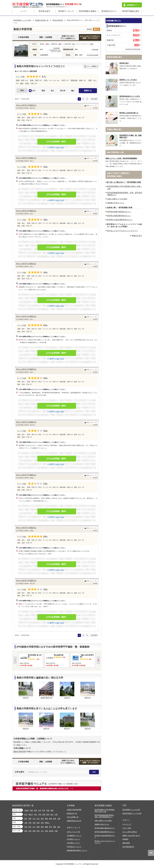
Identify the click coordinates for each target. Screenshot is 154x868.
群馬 (48, 815)
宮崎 (46, 831)
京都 (34, 823)
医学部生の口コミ (109, 11)
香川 (51, 827)
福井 (42, 819)
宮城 (48, 810)
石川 (34, 819)
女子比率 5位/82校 (93, 55)
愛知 (46, 819)
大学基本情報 (23, 37)
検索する (88, 91)
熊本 (38, 831)
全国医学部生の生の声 (74, 821)
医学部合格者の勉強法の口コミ (119, 212)
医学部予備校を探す (131, 11)
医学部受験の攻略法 (88, 11)
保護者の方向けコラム (116, 203)
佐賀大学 (26, 698)
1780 (136, 40)
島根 (38, 827)
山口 (34, 827)
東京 (26, 815)
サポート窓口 (127, 828)
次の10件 (94, 99)
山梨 (56, 815)
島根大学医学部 (19, 752)
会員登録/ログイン (133, 5)
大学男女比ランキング (74, 847)
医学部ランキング (66, 11)
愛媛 (46, 827)
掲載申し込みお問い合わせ (131, 836)
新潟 (26, 819)
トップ (23, 11)
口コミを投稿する (92, 66)
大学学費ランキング (73, 843)
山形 (40, 810)
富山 (38, 819)
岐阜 (55, 819)
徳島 (55, 827)
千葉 (40, 815)
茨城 (44, 815)
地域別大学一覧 (72, 813)
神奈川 (31, 815)
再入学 (63, 91)
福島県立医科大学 (46, 698)
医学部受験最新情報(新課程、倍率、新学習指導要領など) (105, 816)
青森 (31, 810)
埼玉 (36, 815)
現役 (43, 91)
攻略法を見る (137, 236)
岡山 (30, 827)
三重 (59, 819)
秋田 (36, 810)
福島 (52, 810)
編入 (73, 91)
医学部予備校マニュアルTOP (132, 813)
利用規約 (125, 839)
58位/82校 (95, 49)
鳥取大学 (67, 729)
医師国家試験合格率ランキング (77, 850)
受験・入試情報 (46, 37)
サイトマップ (127, 824)
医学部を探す (45, 11)
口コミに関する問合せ (130, 832)
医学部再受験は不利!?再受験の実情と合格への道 (105, 811)
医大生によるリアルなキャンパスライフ (122, 231)
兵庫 (30, 823)
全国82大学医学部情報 (74, 810)
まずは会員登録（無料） (57, 142)
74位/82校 (56, 48)
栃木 (52, 815)
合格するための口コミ (68, 37)
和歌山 (47, 823)
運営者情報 (126, 843)
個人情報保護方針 (128, 847)
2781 (136, 30)
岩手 (44, 810)
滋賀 (38, 823)
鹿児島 (51, 831)
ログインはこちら (57, 147)
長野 (30, 819)
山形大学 (67, 698)
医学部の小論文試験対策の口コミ (120, 220)
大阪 (26, 823)
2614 (136, 35)
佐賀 (30, 831)
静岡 (51, 819)
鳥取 (42, 827)
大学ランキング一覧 (73, 832)
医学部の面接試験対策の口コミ (119, 216)
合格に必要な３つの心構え (117, 199)
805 (137, 45)
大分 (42, 831)
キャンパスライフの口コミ (90, 37)
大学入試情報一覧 (73, 817)
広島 (26, 827)
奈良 (42, 823)
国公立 (96, 29)
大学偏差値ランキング (74, 836)
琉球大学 (46, 729)
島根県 (89, 29)
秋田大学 (88, 698)
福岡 (26, 831)
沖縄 (56, 831)
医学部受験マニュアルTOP (131, 810)
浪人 (53, 91)
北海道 (27, 810)
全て (34, 91)
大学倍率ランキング (73, 839)
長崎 (34, 831)
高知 (59, 827)
